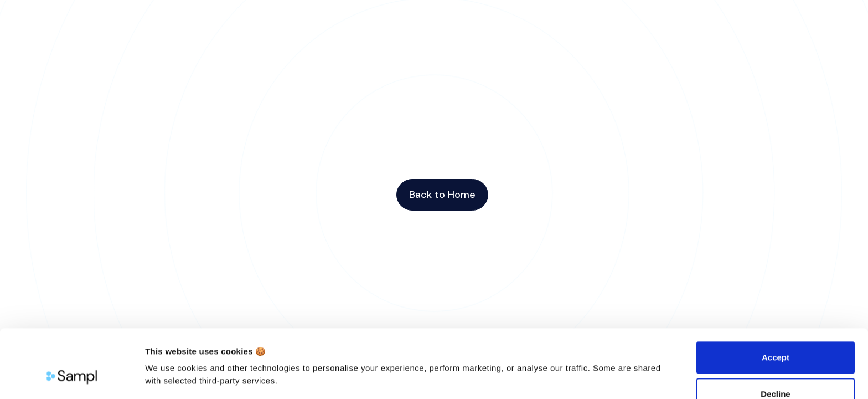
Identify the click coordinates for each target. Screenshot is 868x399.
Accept (776, 299)
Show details (171, 377)
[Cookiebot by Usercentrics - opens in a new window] (72, 377)
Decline (775, 335)
